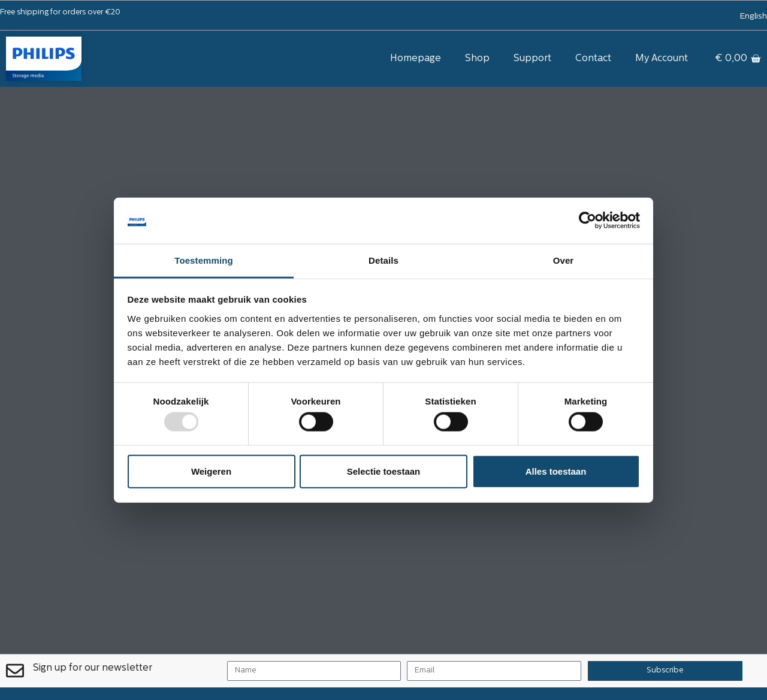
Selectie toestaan (384, 471)
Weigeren (211, 471)
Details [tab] (383, 260)
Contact (593, 59)
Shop (477, 59)
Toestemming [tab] (204, 260)
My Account (662, 59)
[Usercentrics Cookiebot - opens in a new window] (588, 221)
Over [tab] (564, 260)
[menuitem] (754, 17)
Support (532, 59)
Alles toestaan (556, 471)
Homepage (416, 59)
